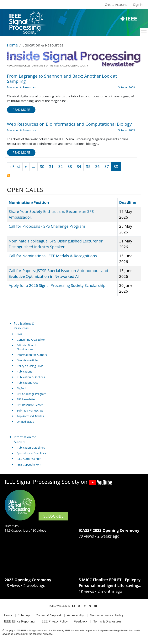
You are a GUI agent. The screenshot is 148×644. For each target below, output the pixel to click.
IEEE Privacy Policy (54, 621)
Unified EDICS (26, 422)
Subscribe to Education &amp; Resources (8, 175)
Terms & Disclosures (108, 621)
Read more (21, 110)
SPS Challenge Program (32, 394)
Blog (20, 334)
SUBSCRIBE (53, 516)
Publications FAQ (28, 383)
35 (88, 166)
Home (12, 45)
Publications (25, 371)
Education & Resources (21, 87)
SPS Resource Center (30, 405)
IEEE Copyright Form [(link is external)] (31, 464)
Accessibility (75, 615)
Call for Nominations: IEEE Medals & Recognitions (53, 256)
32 (61, 166)
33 (70, 166)
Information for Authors (32, 355)
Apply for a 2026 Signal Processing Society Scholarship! (58, 285)
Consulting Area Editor (31, 340)
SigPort (21, 388)
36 (97, 166)
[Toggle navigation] (144, 32)
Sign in (138, 5)
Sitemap (24, 615)
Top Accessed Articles (30, 416)
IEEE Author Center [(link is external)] (30, 459)
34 (79, 166)
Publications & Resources (24, 326)
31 (51, 166)
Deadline (128, 202)
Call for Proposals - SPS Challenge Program (47, 226)
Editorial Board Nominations (26, 347)
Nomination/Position (29, 202)
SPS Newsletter (26, 399)
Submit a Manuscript (30, 410)
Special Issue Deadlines (32, 453)
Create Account (116, 5)
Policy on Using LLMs (30, 366)
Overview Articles (28, 360)
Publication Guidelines (31, 377)
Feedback (81, 621)
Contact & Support (48, 615)
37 (107, 166)
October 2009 (126, 87)
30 (42, 166)
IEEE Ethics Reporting (19, 621)
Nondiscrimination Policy (107, 615)
